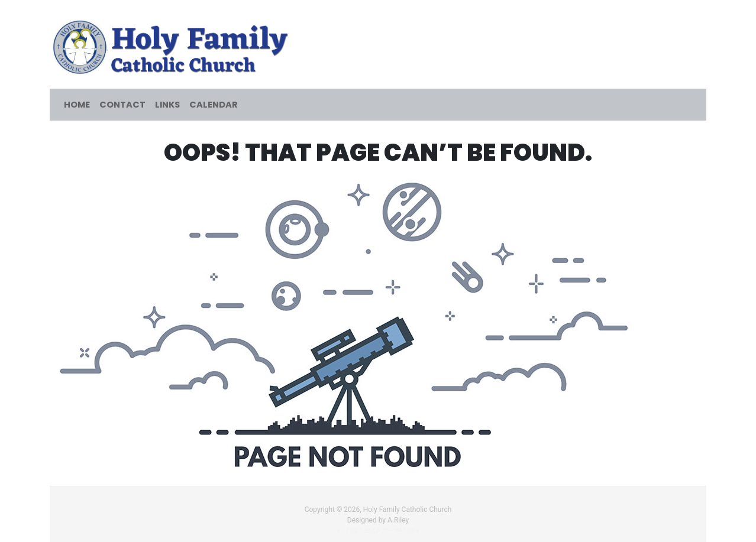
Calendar (214, 105)
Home (77, 105)
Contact (122, 105)
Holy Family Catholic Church (408, 509)
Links (167, 105)
